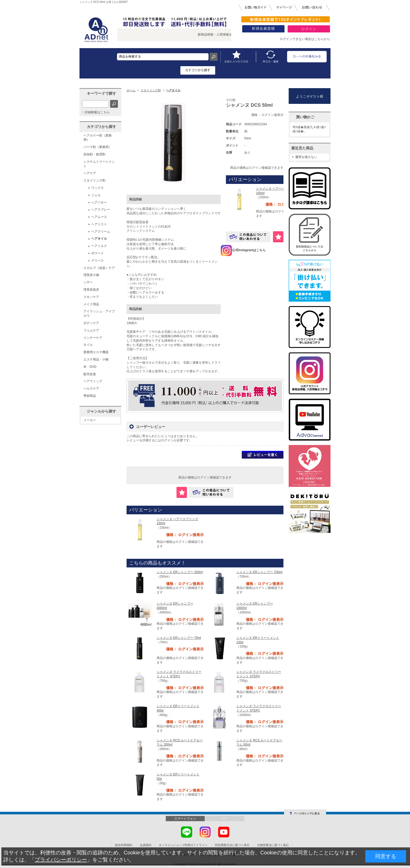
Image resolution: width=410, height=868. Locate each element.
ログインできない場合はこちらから (305, 39)
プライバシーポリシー (61, 860)
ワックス (98, 188)
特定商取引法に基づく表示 (232, 845)
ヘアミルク (99, 246)
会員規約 (146, 845)
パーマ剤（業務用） (98, 147)
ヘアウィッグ (93, 381)
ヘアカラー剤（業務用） (98, 138)
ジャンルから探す (101, 411)
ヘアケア (90, 173)
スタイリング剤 (94, 181)
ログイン (167, 440)
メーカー (90, 420)
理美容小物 (91, 275)
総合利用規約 (124, 845)
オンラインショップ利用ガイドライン (183, 845)
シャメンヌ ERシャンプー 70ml (179, 638)
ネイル (88, 345)
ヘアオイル (99, 239)
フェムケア (91, 330)
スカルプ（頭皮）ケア (99, 268)
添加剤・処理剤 (94, 154)
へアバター (99, 202)
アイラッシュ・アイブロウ (99, 314)
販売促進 (90, 374)
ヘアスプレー (101, 210)
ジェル (96, 195)
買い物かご (305, 117)
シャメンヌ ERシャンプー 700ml (259, 572)
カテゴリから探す (101, 127)
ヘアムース (99, 217)
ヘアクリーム (101, 232)
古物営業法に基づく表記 (273, 845)
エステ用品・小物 (96, 359)
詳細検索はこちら (97, 112)
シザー (88, 282)
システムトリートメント (99, 164)
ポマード (98, 253)
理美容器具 (91, 290)
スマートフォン (185, 819)
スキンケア (91, 297)
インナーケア (93, 338)
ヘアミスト (99, 224)
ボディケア (91, 323)
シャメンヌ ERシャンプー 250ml (180, 572)
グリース (98, 261)
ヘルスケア (91, 388)
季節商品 (90, 396)
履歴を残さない (306, 157)
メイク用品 (91, 304)
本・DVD (90, 367)
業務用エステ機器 (96, 352)
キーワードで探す (101, 93)
